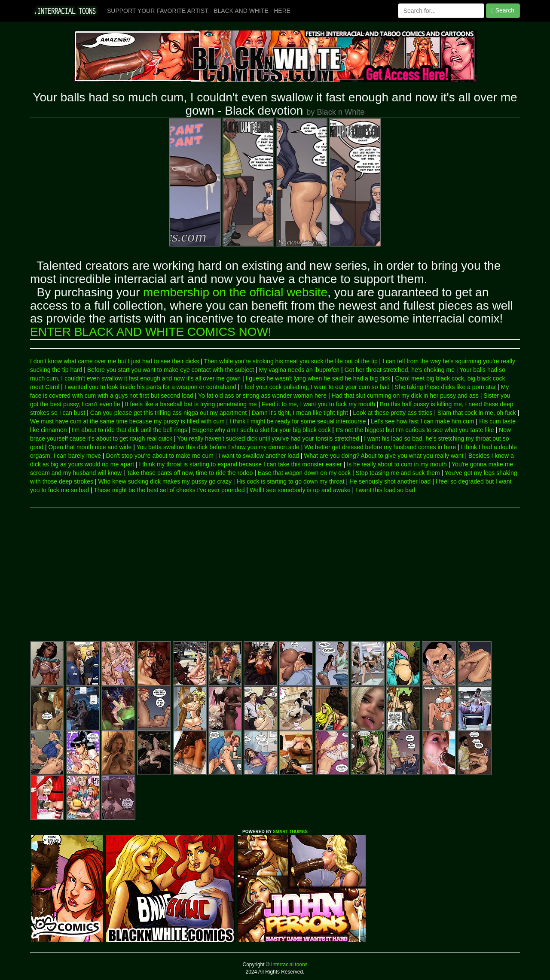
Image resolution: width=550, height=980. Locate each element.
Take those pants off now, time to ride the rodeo (189, 473)
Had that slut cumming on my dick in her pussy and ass (405, 396)
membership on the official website (235, 292)
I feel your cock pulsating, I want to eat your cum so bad (315, 387)
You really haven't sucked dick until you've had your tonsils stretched (268, 438)
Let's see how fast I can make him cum (423, 421)
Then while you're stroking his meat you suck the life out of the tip (290, 361)
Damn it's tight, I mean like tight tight (299, 413)
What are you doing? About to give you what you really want (383, 456)
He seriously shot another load (390, 481)
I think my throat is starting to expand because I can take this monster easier (240, 464)
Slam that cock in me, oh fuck (477, 413)
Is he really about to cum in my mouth (397, 464)
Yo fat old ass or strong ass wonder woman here (262, 396)
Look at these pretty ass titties (393, 413)
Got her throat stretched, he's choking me (400, 370)
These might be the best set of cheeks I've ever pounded (169, 490)
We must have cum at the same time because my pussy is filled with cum (127, 421)
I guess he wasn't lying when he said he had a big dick (318, 378)
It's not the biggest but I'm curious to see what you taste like (415, 430)
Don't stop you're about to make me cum (159, 456)
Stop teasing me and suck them (398, 473)
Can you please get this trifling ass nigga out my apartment (168, 413)
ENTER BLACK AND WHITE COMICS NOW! (151, 332)
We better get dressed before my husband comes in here (380, 447)
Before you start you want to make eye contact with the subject (171, 370)
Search (503, 11)
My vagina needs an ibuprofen (299, 370)
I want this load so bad (385, 490)
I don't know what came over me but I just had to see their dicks (115, 361)
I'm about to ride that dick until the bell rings (130, 430)
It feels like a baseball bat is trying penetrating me (191, 404)
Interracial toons (289, 965)
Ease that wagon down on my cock (304, 473)
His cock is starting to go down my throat (290, 481)
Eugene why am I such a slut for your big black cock (261, 430)
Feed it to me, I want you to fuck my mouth (318, 404)
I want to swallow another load (259, 456)
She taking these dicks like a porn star (445, 387)
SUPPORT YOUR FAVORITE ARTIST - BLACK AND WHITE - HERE (199, 11)
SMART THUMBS (290, 832)
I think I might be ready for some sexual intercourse (298, 421)
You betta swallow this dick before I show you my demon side (218, 447)
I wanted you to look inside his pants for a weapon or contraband (150, 387)
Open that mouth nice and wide (90, 447)
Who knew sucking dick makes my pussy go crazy (165, 481)
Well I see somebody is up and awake (300, 490)
